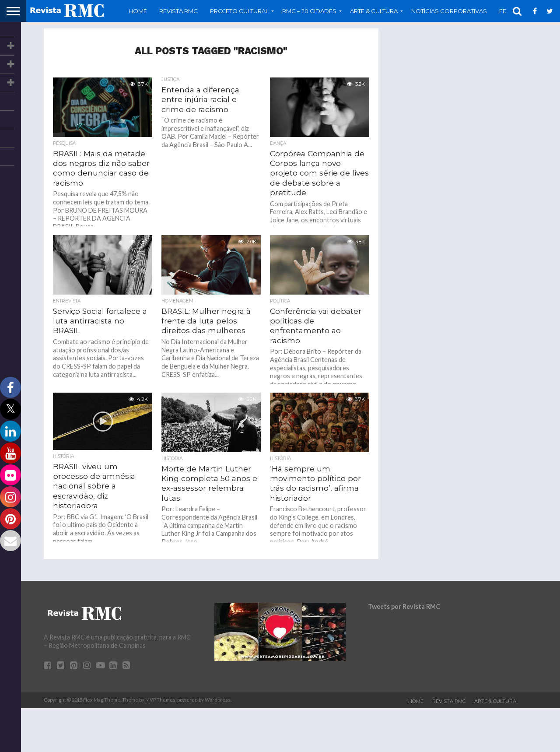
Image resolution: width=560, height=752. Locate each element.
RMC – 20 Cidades (309, 11)
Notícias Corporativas (449, 11)
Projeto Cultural (239, 11)
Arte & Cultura (374, 11)
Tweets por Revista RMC (404, 606)
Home (138, 11)
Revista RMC (178, 11)
